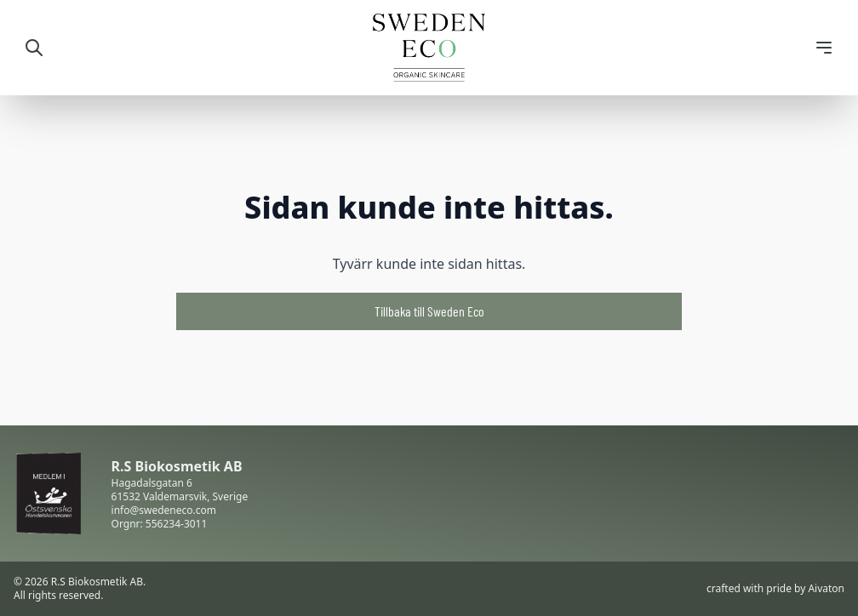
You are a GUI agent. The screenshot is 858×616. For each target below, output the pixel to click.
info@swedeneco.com (164, 510)
